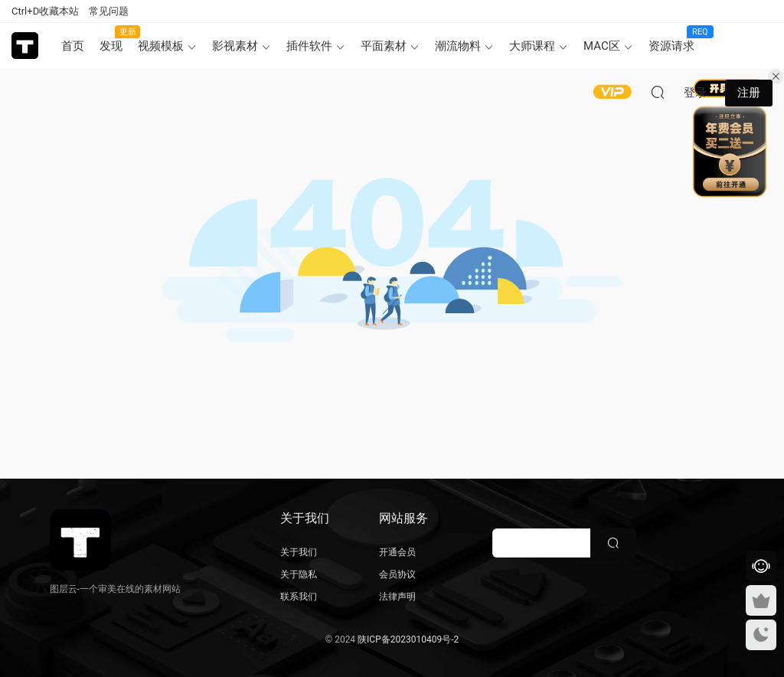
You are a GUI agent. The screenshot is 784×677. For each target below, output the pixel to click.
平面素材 (384, 46)
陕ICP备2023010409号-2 (408, 639)
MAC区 (602, 46)
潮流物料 (458, 46)
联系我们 (299, 597)
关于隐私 (299, 574)
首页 (73, 46)
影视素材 (235, 46)
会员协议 (397, 574)
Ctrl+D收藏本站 (45, 11)
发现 (115, 39)
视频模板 (161, 46)
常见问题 (109, 11)
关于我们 (299, 552)
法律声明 (397, 597)
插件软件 (309, 46)
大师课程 (532, 46)
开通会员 (397, 552)
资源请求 (675, 39)
